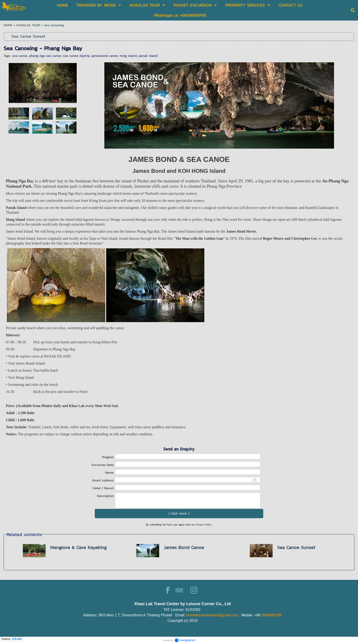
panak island (148, 56)
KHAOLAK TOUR (28, 25)
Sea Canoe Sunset (296, 547)
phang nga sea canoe (45, 56)
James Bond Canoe (184, 547)
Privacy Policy (204, 525)
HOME (8, 25)
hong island (128, 56)
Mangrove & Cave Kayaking (78, 547)
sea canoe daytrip (76, 56)
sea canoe (20, 56)
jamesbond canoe (105, 56)
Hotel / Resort (103, 488)
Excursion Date (103, 465)
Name (109, 473)
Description (105, 496)
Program (108, 457)
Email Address (103, 480)
